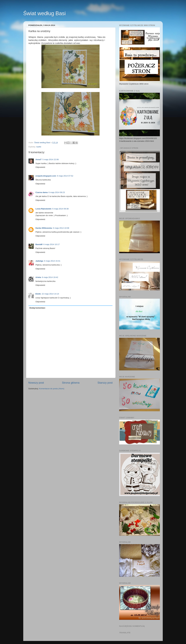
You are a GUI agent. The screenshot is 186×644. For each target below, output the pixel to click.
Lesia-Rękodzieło (43, 209)
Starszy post (105, 383)
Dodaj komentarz (37, 308)
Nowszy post (36, 383)
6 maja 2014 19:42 (50, 277)
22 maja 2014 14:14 (50, 294)
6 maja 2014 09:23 (57, 192)
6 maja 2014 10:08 (61, 228)
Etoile (38, 294)
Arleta (38, 277)
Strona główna (71, 383)
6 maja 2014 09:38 (60, 209)
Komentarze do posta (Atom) (52, 389)
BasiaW (39, 244)
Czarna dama (42, 192)
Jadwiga (39, 261)
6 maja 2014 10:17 (52, 244)
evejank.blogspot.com (46, 176)
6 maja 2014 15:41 (52, 261)
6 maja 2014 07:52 (65, 176)
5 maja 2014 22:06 (51, 159)
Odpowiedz (40, 167)
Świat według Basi (44, 13)
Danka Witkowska (44, 228)
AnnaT (39, 159)
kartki (39, 147)
